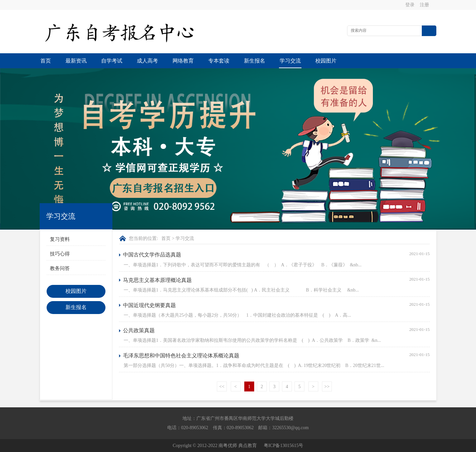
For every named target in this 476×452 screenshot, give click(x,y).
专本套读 (219, 61)
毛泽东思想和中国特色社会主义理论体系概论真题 (181, 356)
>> (327, 387)
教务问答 (60, 268)
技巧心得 (60, 254)
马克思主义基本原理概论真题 (157, 280)
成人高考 (147, 61)
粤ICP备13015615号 (284, 446)
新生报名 (255, 61)
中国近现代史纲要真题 (149, 305)
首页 (46, 61)
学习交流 (290, 61)
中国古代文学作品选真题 (152, 255)
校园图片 (326, 61)
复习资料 (60, 239)
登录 (410, 5)
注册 (424, 5)
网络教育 (183, 61)
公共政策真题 (139, 330)
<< (222, 387)
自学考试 (112, 61)
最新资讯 (76, 61)
